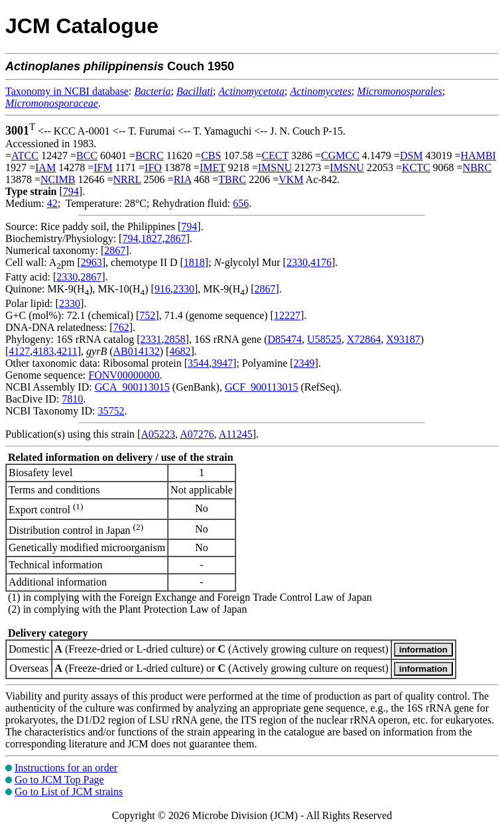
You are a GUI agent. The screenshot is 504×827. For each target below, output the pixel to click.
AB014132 (137, 351)
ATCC (25, 156)
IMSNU (275, 167)
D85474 (285, 339)
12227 (287, 315)
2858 (175, 339)
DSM (411, 156)
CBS (211, 156)
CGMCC (340, 156)
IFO (153, 167)
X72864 (364, 339)
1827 (151, 238)
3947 (222, 363)
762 (121, 327)
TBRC (232, 179)
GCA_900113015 (132, 387)
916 (162, 289)
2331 (151, 339)
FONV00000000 (124, 375)
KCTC (416, 167)
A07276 (197, 434)
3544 (198, 363)
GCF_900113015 (262, 387)
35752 (111, 411)
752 (147, 315)
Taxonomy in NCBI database (67, 91)
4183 (43, 351)
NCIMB (58, 179)
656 (241, 203)
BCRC (150, 156)
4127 (19, 351)
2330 (297, 262)
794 (71, 191)
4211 (67, 351)
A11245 (236, 434)
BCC (87, 156)
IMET (213, 167)
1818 (194, 262)
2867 (175, 238)
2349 (304, 363)
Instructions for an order (66, 768)
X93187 (403, 339)
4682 (180, 351)
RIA (183, 179)
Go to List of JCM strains (69, 792)
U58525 (324, 339)
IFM (103, 167)
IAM (45, 167)
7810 (72, 399)
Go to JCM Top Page (59, 780)
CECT (275, 156)
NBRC (477, 167)
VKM (291, 179)
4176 (321, 262)
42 (52, 203)
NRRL (127, 179)
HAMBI (478, 156)
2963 (92, 262)
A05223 (158, 434)
